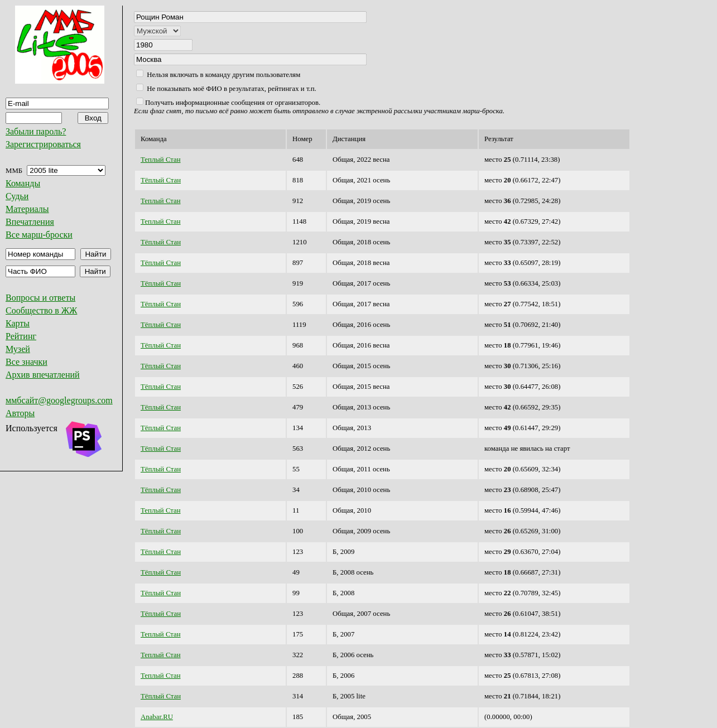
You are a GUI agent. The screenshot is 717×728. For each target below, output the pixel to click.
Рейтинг (21, 336)
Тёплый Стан (161, 180)
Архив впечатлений (43, 375)
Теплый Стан (161, 160)
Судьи (17, 196)
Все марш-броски (39, 235)
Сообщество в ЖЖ (41, 310)
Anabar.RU (157, 717)
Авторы (20, 413)
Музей (18, 349)
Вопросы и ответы (40, 298)
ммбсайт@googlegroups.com (59, 400)
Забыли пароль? (36, 131)
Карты (18, 323)
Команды (23, 183)
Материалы (27, 209)
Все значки (27, 362)
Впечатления (30, 222)
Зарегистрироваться (43, 144)
